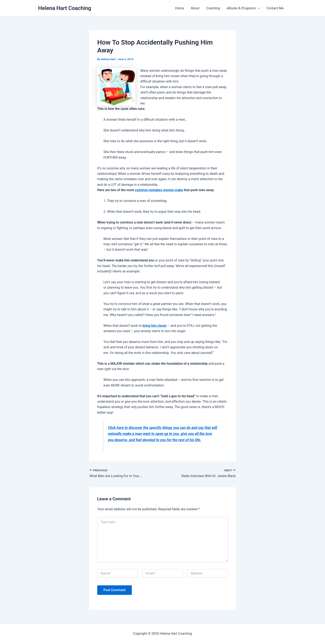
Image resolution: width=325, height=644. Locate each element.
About (195, 8)
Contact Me (275, 8)
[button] (258, 8)
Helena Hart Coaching (65, 8)
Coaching (213, 8)
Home (180, 8)
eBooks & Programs (243, 8)
